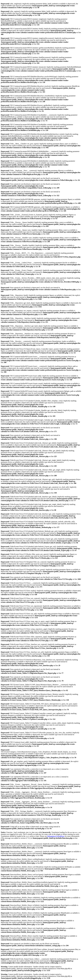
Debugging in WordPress (56, 836)
